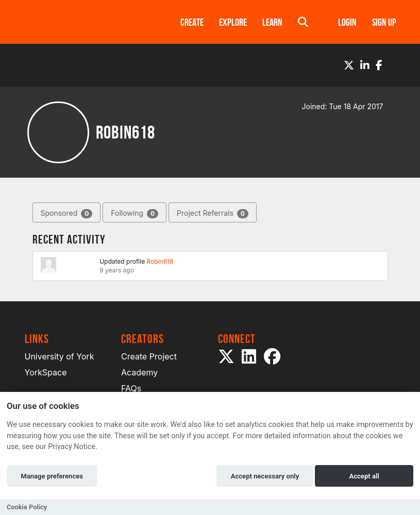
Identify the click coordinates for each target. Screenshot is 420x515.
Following (135, 213)
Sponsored (67, 213)
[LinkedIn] (365, 65)
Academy (139, 372)
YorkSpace (46, 372)
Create (192, 22)
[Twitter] (349, 65)
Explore (233, 22)
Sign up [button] (384, 22)
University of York (60, 356)
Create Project (149, 356)
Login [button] (347, 22)
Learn (272, 22)
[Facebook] (379, 65)
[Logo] (89, 22)
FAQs (131, 388)
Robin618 (160, 261)
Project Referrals (213, 213)
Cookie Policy (27, 507)
